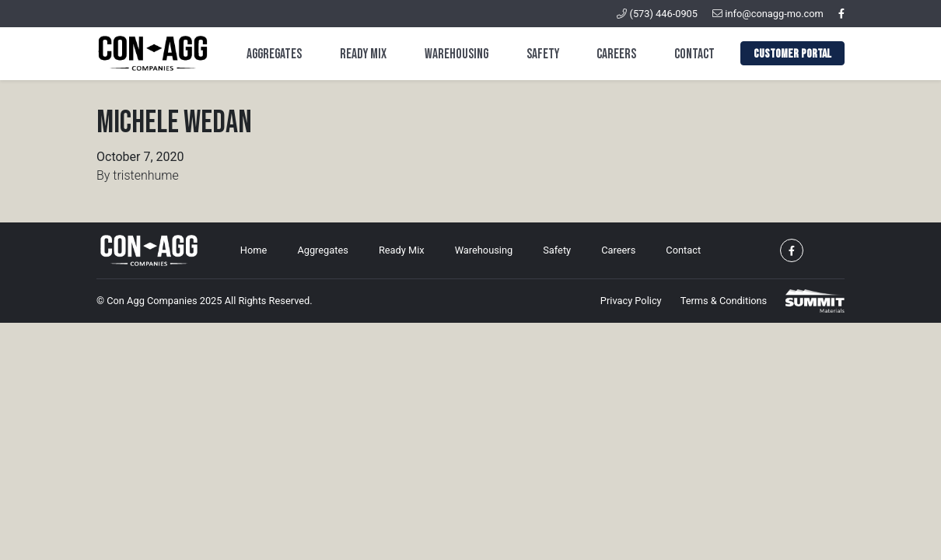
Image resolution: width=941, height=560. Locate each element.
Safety (543, 54)
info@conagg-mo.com (768, 14)
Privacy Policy (631, 301)
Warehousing (457, 54)
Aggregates (274, 54)
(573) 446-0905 (657, 14)
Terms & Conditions (724, 301)
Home (254, 250)
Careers (616, 54)
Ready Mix (363, 54)
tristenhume (145, 175)
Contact (694, 54)
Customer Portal (792, 54)
